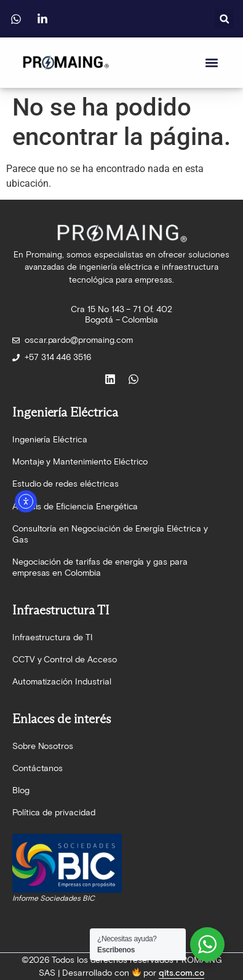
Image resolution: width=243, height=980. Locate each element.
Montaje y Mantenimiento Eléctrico (80, 462)
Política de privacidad (54, 813)
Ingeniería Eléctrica (50, 440)
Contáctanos (38, 768)
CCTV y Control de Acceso (65, 660)
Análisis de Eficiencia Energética (75, 507)
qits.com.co (181, 973)
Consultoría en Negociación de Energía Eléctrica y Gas (110, 534)
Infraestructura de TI (53, 637)
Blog (21, 790)
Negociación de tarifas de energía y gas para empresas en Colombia (100, 567)
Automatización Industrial (62, 682)
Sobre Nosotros (43, 746)
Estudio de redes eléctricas (66, 484)
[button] (224, 19)
